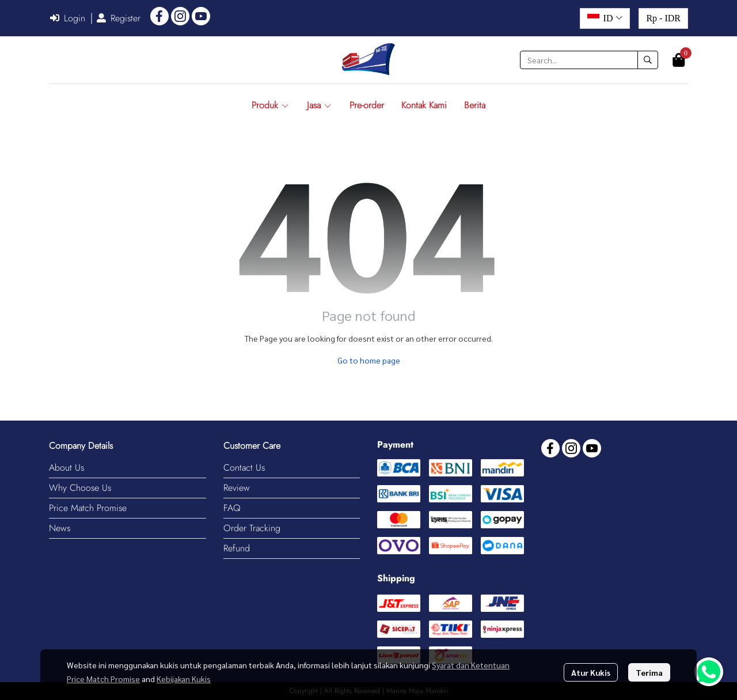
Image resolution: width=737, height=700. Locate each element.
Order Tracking (252, 528)
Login (68, 18)
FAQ (232, 508)
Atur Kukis (591, 672)
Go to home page (369, 360)
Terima (649, 672)
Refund (237, 548)
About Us (67, 468)
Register (119, 18)
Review (237, 488)
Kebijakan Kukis (184, 679)
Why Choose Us (80, 488)
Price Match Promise (88, 508)
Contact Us (244, 468)
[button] (605, 18)
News (60, 528)
